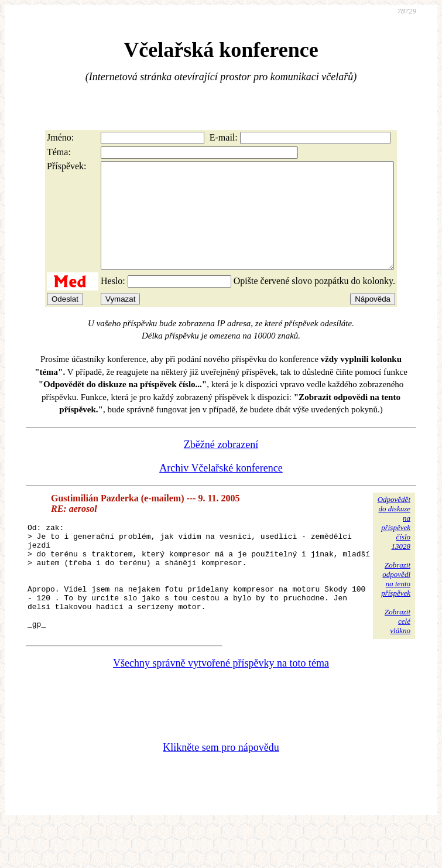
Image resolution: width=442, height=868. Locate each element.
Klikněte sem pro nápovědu (221, 790)
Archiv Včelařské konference (221, 489)
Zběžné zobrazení (221, 466)
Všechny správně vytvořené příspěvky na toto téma (221, 705)
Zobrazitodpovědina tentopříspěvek (396, 600)
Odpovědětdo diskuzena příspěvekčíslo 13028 (394, 544)
